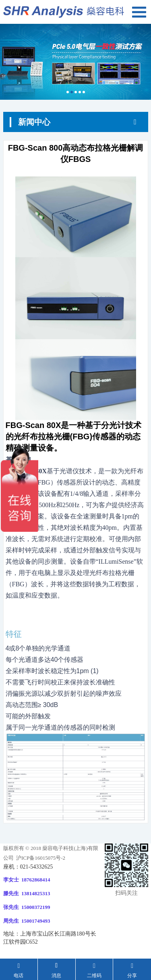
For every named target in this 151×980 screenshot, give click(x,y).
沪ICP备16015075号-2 (40, 858)
